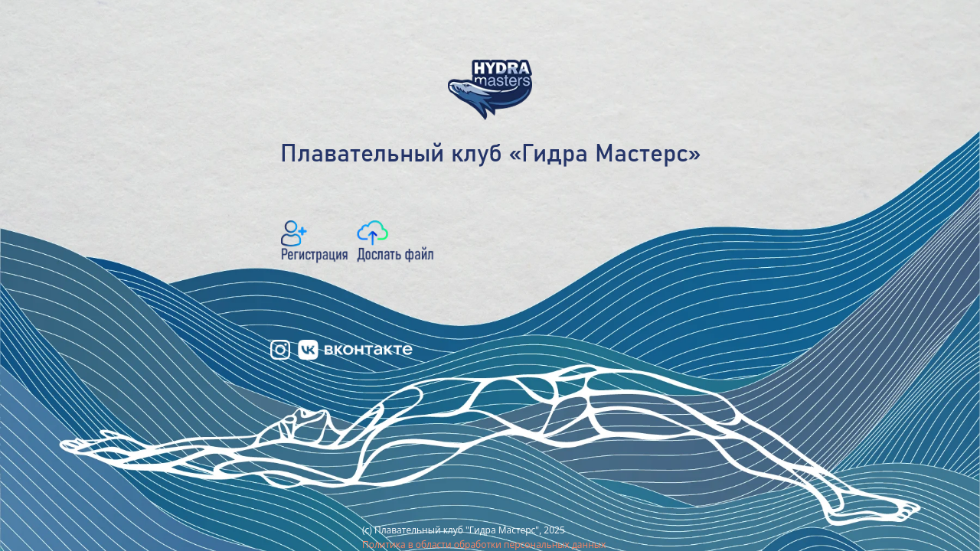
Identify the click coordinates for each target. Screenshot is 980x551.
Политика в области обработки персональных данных (484, 544)
